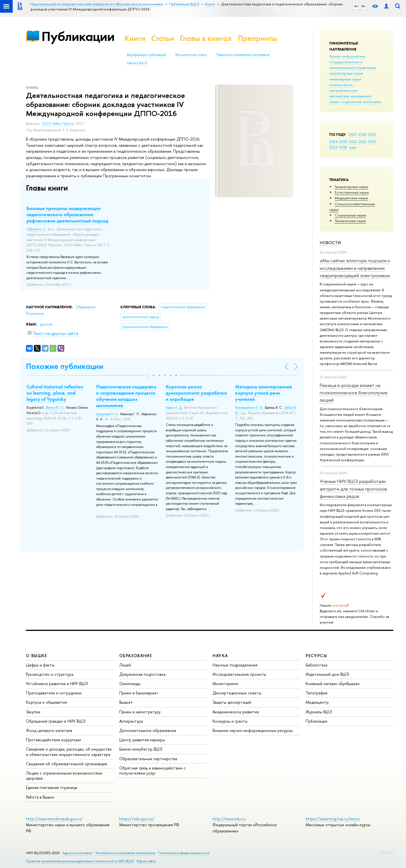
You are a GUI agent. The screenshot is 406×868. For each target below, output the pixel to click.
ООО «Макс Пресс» (58, 124)
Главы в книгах (206, 38)
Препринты (257, 38)
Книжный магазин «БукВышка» (333, 684)
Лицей (125, 665)
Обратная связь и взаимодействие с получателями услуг (152, 770)
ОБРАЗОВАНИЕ (136, 656)
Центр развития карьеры (142, 740)
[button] (148, 375)
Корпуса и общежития (46, 702)
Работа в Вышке (40, 797)
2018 (343, 147)
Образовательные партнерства (148, 759)
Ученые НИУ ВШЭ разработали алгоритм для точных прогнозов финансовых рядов (353, 489)
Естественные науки (352, 192)
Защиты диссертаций (232, 702)
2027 (353, 134)
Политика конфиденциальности (184, 853)
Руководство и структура (50, 674)
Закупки (33, 712)
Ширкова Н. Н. (107, 414)
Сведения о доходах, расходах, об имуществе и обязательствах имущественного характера (69, 752)
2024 (334, 141)
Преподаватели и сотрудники (54, 693)
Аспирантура (131, 721)
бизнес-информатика (347, 56)
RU (357, 6)
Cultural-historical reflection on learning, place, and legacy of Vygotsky (55, 393)
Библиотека (316, 665)
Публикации (78, 36)
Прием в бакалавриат (139, 693)
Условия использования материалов (125, 853)
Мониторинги (225, 684)
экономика (372, 102)
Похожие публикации (65, 366)
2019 (333, 147)
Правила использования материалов (243, 55)
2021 (362, 141)
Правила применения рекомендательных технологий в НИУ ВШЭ (80, 861)
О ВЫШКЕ (37, 656)
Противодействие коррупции (53, 740)
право (335, 102)
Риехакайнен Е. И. (249, 408)
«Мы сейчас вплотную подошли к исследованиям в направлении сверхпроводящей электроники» (355, 268)
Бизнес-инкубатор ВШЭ (141, 749)
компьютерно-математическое (343, 88)
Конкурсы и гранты (230, 721)
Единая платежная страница (51, 787)
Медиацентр (317, 702)
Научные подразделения (235, 665)
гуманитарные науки (346, 73)
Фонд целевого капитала (49, 730)
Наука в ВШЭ (137, 63)
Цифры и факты (40, 665)
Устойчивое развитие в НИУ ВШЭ (57, 684)
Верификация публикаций (146, 55)
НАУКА (220, 656)
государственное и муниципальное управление (353, 65)
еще (353, 147)
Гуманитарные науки (351, 187)
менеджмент (361, 96)
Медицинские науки (351, 198)
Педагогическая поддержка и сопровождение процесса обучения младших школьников (126, 396)
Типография (316, 693)
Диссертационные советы (237, 693)
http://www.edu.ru (229, 819)
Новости (330, 243)
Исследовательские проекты (239, 674)
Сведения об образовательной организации (67, 764)
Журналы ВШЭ (319, 712)
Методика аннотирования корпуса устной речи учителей (263, 393)
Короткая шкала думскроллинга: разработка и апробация (196, 393)
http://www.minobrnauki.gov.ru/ (54, 819)
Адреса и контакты (77, 853)
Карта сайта (146, 861)
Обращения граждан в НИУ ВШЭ (56, 721)
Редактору (386, 852)
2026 (362, 134)
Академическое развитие (236, 712)
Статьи (163, 38)
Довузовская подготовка (142, 674)
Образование (86, 307)
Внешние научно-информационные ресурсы (253, 730)
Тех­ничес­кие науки (350, 221)
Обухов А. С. (36, 229)
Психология (35, 314)
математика (339, 96)
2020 (372, 141)
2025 (372, 134)
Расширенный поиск (191, 55)
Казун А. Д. (174, 408)
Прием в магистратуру (140, 712)
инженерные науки (345, 79)
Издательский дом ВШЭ (327, 674)
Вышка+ (126, 702)
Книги (135, 38)
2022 (353, 141)
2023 (343, 141)
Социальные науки (350, 215)
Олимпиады (130, 684)
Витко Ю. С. (55, 408)
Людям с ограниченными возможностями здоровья (64, 776)
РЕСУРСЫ (316, 656)
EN (363, 6)
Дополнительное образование (148, 730)
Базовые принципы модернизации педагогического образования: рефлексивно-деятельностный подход (67, 215)
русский (46, 324)
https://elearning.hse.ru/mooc (333, 819)
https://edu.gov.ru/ (137, 819)
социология (351, 102)
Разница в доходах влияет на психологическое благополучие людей (354, 393)
